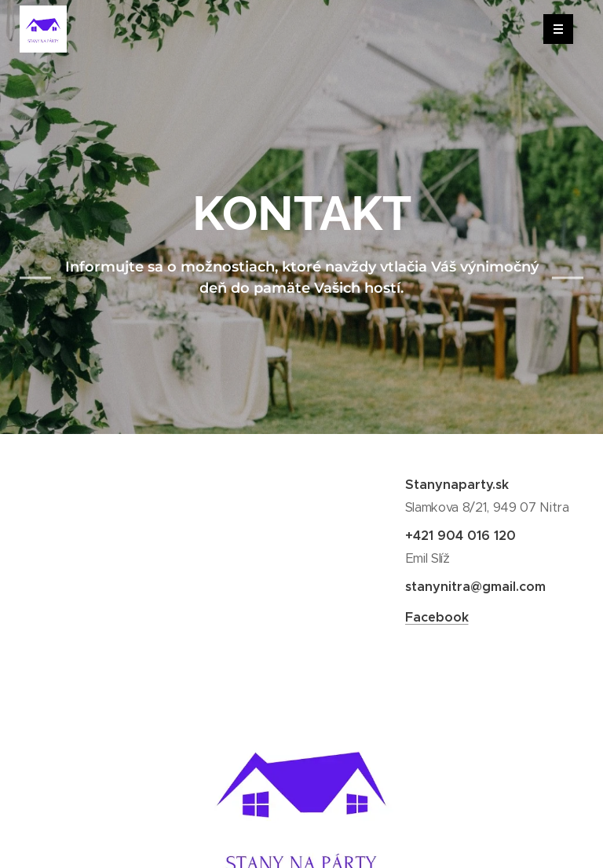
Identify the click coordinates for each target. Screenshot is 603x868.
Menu (553, 29)
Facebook (436, 617)
